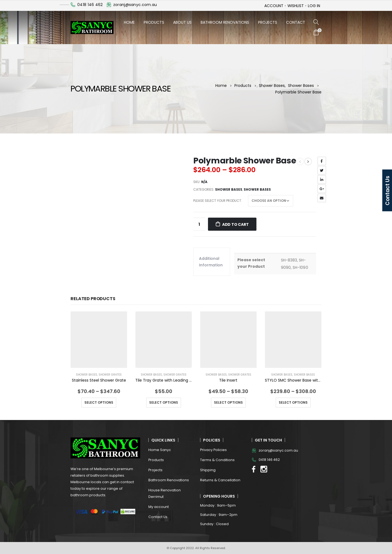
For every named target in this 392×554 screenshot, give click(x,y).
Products (154, 22)
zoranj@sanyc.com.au (135, 5)
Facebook (322, 161)
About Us (182, 22)
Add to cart (235, 224)
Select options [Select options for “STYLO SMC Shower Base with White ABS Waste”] (293, 402)
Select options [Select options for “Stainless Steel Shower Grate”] (99, 402)
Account (274, 6)
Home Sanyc (160, 450)
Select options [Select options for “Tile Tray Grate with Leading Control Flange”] (164, 402)
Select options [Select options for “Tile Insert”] (228, 402)
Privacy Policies (213, 450)
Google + (322, 189)
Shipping (208, 470)
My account (159, 507)
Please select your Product (217, 201)
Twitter (322, 170)
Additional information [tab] (211, 262)
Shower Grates (110, 375)
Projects (268, 22)
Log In (314, 6)
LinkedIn (322, 179)
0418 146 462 (90, 5)
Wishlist (296, 6)
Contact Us (158, 517)
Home (129, 22)
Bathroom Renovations (225, 22)
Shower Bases (229, 189)
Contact (296, 22)
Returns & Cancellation (220, 480)
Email (322, 198)
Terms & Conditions (217, 460)
